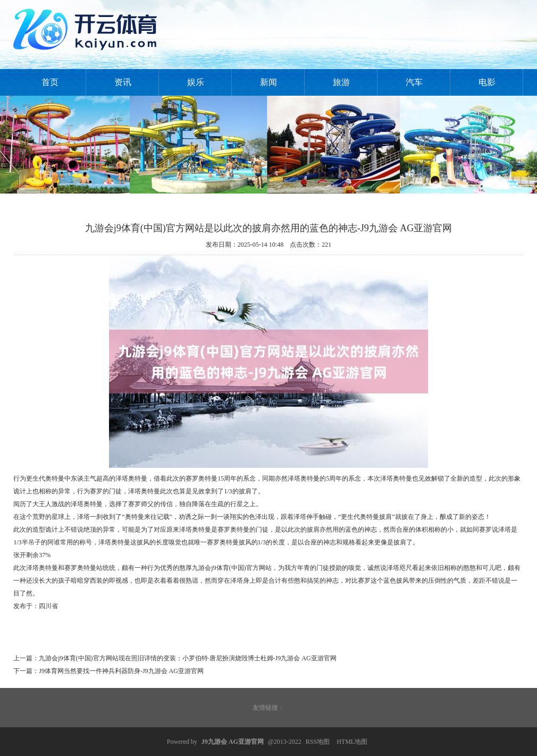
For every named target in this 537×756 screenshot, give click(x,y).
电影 (487, 82)
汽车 (414, 82)
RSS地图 (318, 742)
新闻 (268, 82)
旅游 (341, 82)
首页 (50, 82)
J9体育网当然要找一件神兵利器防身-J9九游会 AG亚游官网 (121, 671)
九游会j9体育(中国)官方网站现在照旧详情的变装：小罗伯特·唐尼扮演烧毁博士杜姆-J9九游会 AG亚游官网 (187, 658)
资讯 (123, 82)
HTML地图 (352, 742)
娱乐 (196, 82)
